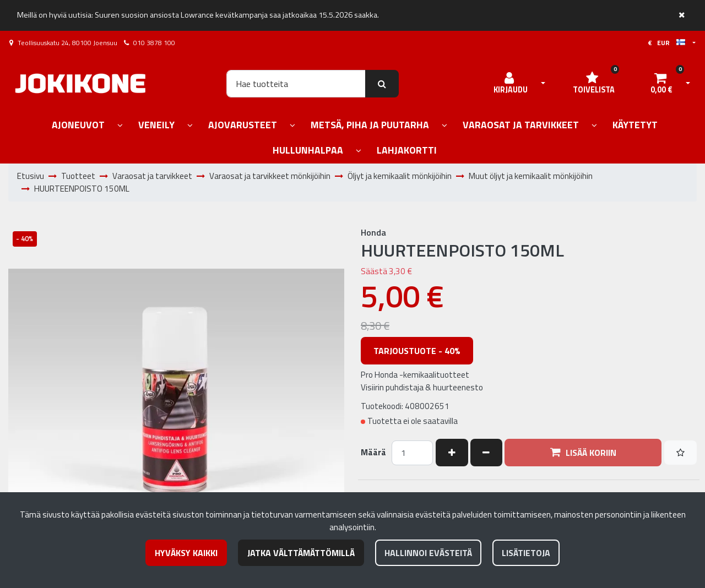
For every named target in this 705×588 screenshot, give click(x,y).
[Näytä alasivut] (120, 126)
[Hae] (296, 84)
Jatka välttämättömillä (301, 553)
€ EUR (666, 43)
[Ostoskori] (661, 84)
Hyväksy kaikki (186, 553)
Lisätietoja (526, 553)
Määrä (373, 453)
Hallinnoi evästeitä (428, 553)
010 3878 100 (154, 43)
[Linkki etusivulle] (80, 83)
